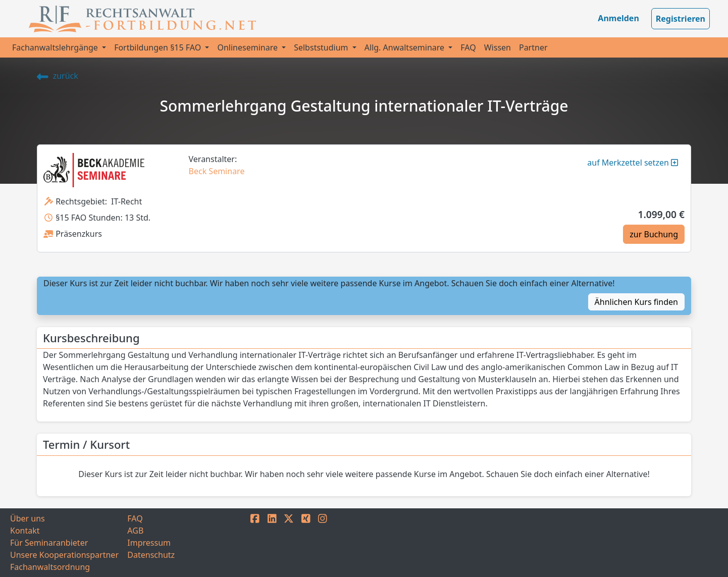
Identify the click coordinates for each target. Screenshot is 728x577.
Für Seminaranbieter (49, 543)
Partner (533, 47)
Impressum (149, 543)
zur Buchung (654, 234)
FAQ (468, 47)
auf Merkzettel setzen (633, 163)
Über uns (28, 518)
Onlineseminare (248, 47)
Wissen (498, 47)
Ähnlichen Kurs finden (636, 302)
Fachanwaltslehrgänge (56, 47)
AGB (135, 531)
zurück (58, 76)
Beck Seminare (217, 171)
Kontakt (25, 531)
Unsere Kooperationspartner (64, 555)
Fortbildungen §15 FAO (159, 47)
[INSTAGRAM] (323, 543)
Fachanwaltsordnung (50, 567)
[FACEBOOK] (255, 543)
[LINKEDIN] (272, 543)
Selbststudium (322, 47)
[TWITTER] (289, 543)
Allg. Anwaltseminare (405, 47)
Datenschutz (151, 555)
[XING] (306, 543)
